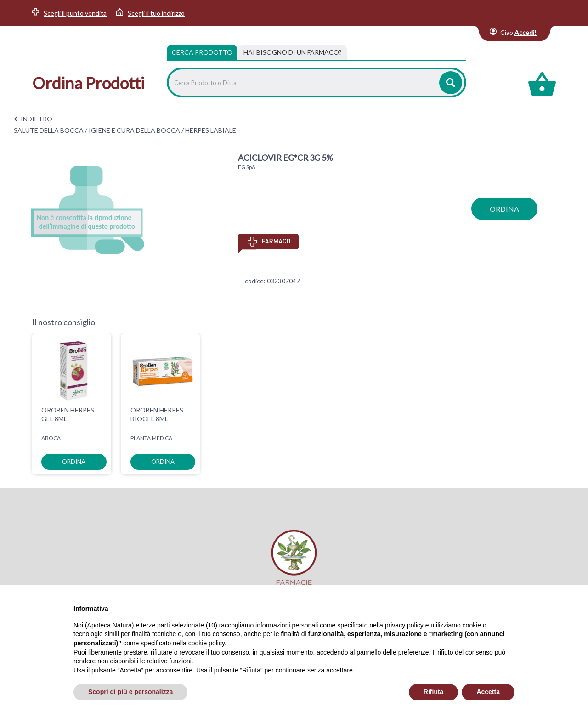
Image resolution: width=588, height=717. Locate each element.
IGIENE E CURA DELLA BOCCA (134, 130)
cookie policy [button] (206, 643)
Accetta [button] (488, 692)
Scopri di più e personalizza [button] (130, 692)
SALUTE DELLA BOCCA (49, 130)
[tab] (293, 52)
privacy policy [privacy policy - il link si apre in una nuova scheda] (404, 625)
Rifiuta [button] (434, 692)
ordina (504, 209)
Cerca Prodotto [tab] (202, 52)
